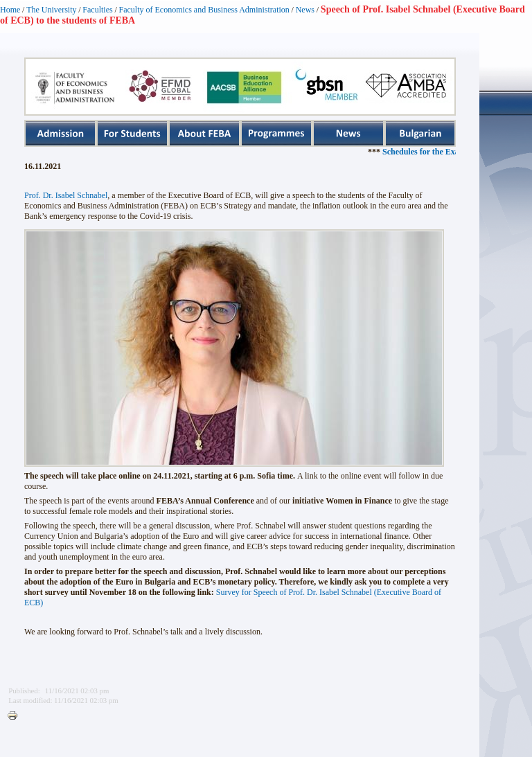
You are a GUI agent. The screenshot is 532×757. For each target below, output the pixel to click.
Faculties (97, 10)
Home (10, 10)
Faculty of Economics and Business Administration (204, 10)
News (305, 10)
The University (51, 10)
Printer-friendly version (16, 716)
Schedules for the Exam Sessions (454, 152)
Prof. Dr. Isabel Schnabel (66, 195)
